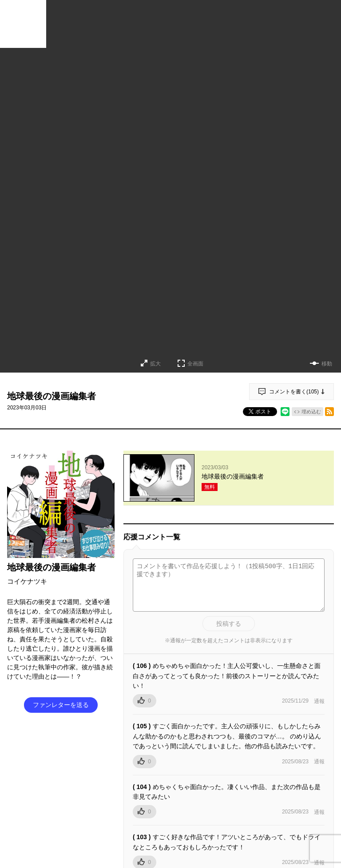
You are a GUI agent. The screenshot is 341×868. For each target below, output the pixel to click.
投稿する (229, 624)
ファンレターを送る (61, 705)
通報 (319, 701)
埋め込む (311, 412)
